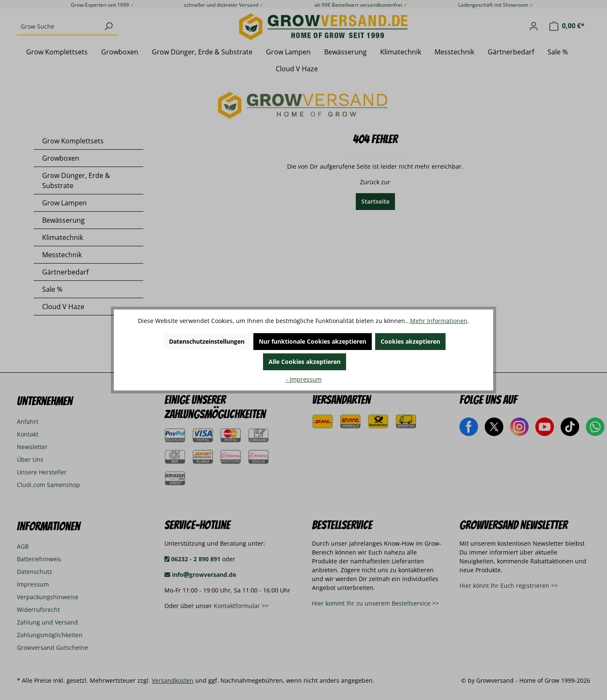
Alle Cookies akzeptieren (305, 362)
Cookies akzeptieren (410, 341)
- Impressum (304, 379)
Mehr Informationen (439, 321)
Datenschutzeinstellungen (207, 341)
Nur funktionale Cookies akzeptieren (313, 341)
